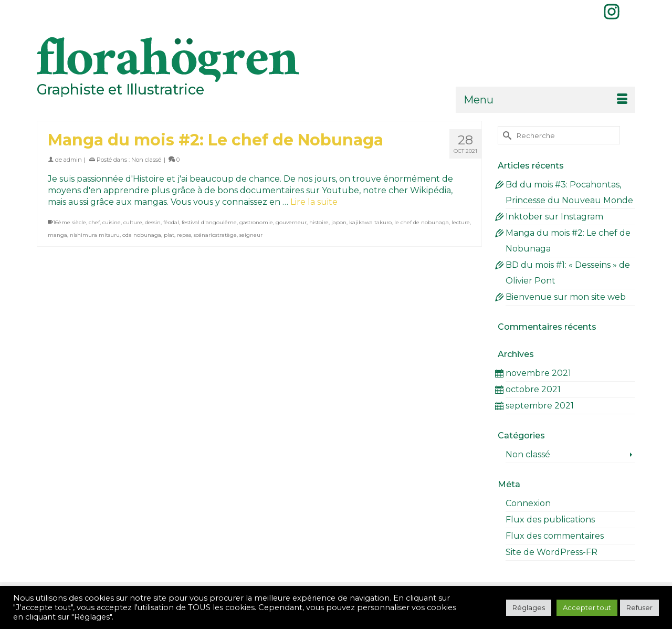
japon (339, 222)
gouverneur (291, 222)
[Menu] (545, 100)
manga (57, 235)
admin (73, 160)
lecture (461, 222)
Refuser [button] (639, 607)
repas (184, 235)
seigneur (251, 235)
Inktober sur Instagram (554, 217)
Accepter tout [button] (587, 607)
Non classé (146, 160)
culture (133, 222)
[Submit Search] (506, 135)
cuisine (112, 222)
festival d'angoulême (209, 222)
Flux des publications (550, 520)
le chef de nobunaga (422, 222)
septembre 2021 (540, 406)
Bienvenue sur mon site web (566, 297)
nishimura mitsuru (95, 235)
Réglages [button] (529, 607)
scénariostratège (215, 235)
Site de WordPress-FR (552, 552)
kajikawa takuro (370, 222)
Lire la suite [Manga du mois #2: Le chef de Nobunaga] (314, 202)
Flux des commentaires (555, 536)
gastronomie (256, 222)
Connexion (528, 503)
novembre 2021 (538, 373)
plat (169, 235)
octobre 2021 (533, 389)
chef (94, 222)
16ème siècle (70, 222)
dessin (153, 222)
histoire (319, 222)
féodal (171, 222)
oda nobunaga (142, 235)
